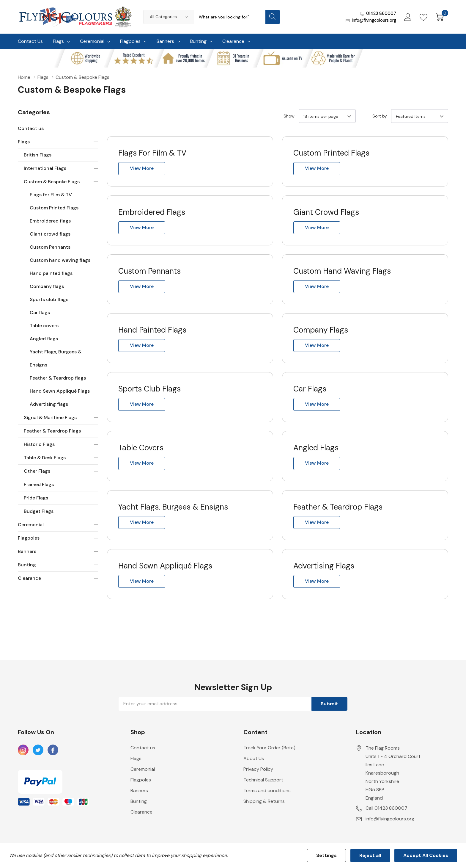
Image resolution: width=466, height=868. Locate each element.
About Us (254, 765)
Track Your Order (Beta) (269, 754)
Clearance (233, 41)
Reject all (370, 855)
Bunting (198, 41)
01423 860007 (381, 13)
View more (142, 169)
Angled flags (44, 339)
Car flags (40, 312)
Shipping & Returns (264, 808)
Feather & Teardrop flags (58, 378)
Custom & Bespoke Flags (52, 182)
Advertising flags (49, 404)
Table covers (44, 326)
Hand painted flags (51, 273)
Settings (326, 855)
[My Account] (408, 17)
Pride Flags (36, 498)
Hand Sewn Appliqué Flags (60, 391)
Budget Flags (39, 511)
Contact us (31, 128)
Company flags (47, 286)
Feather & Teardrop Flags (52, 431)
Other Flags (37, 471)
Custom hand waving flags (60, 260)
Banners (165, 41)
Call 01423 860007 (387, 815)
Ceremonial (92, 41)
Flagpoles (130, 41)
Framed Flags (39, 484)
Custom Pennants (50, 247)
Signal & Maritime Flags (50, 417)
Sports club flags (49, 299)
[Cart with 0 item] (440, 17)
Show (289, 116)
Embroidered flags (50, 221)
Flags (58, 41)
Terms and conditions (267, 797)
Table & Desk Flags (45, 458)
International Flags (45, 168)
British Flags (38, 155)
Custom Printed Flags (54, 208)
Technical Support (263, 786)
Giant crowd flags (50, 234)
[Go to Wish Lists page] (424, 17)
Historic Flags (39, 444)
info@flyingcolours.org (373, 20)
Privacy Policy (258, 776)
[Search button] (273, 17)
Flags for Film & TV (51, 195)
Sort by (380, 116)
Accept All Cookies (426, 855)
